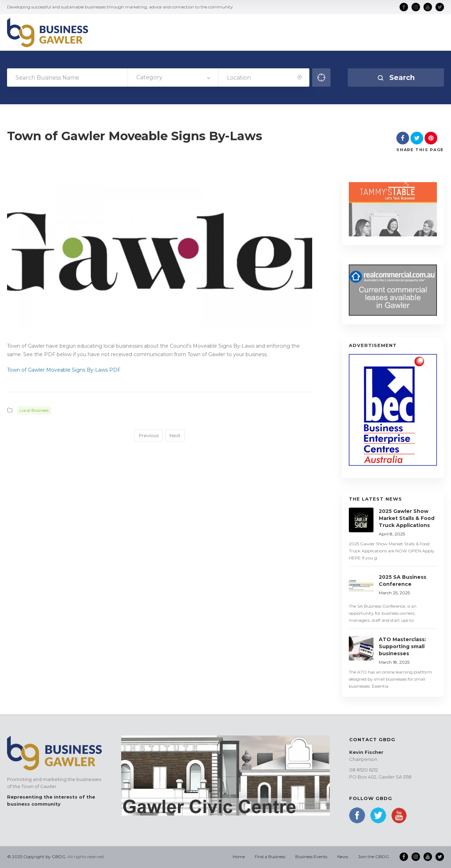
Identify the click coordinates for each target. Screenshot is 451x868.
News (343, 857)
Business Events (311, 857)
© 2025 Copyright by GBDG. (37, 857)
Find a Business (270, 857)
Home (239, 857)
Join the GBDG (373, 857)
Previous (149, 435)
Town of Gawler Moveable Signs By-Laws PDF (64, 370)
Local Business (34, 410)
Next (175, 435)
